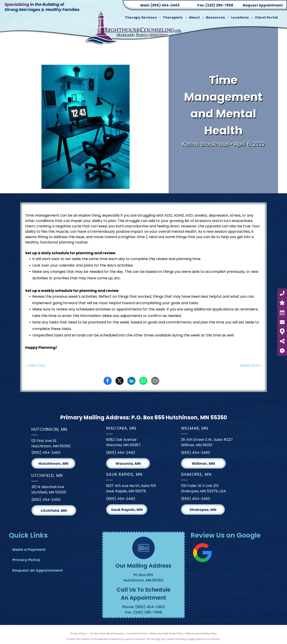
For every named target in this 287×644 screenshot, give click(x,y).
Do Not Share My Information (108, 633)
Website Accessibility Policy (201, 633)
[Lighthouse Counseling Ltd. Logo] (135, 31)
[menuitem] (144, 18)
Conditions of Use (137, 633)
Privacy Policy (78, 633)
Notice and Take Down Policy (167, 633)
